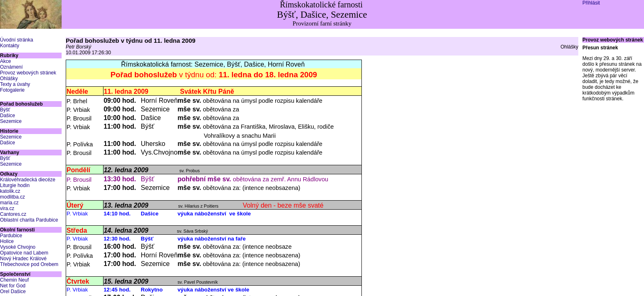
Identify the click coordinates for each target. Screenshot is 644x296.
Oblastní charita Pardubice (29, 220)
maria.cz (9, 203)
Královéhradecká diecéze (28, 180)
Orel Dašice (13, 291)
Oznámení (11, 67)
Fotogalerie (12, 90)
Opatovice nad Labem (24, 253)
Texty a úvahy (15, 84)
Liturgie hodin (15, 185)
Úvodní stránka (17, 40)
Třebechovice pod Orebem (29, 264)
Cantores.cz (13, 214)
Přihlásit (591, 3)
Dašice (8, 116)
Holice (7, 241)
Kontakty (10, 46)
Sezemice (11, 121)
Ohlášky (9, 79)
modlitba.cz (13, 197)
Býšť (5, 110)
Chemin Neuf (14, 280)
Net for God (13, 286)
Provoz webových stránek (28, 73)
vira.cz (7, 208)
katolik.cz (10, 191)
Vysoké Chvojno (18, 247)
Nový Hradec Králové (23, 259)
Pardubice (11, 236)
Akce (6, 61)
